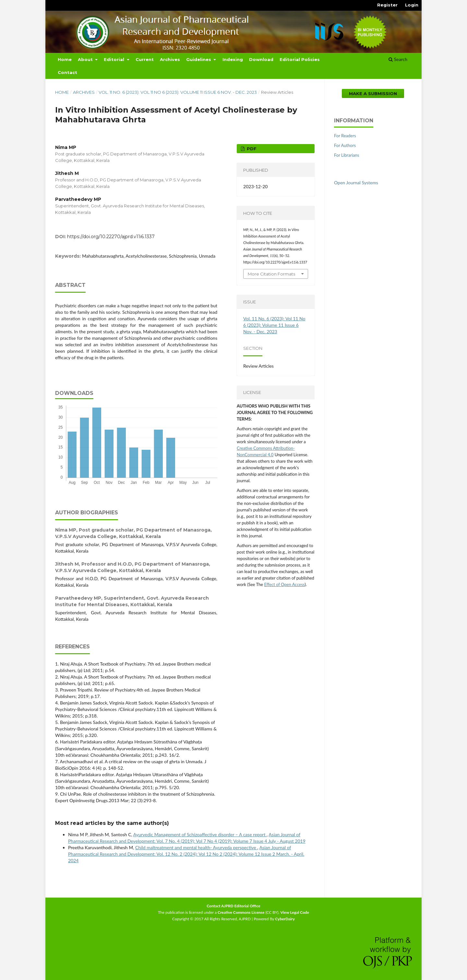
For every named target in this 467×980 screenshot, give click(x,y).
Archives (170, 59)
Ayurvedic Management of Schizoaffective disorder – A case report (200, 834)
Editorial (115, 59)
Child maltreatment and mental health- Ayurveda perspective (196, 847)
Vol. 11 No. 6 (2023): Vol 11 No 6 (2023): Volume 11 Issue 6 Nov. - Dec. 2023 (178, 92)
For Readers (345, 136)
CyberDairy (285, 919)
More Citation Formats (271, 274)
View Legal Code (295, 912)
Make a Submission (373, 93)
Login (412, 5)
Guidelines (199, 59)
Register (387, 5)
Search (398, 59)
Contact (67, 72)
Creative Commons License (241, 912)
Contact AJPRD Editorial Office (233, 906)
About (86, 59)
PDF (251, 149)
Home (65, 59)
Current (145, 59)
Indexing (233, 59)
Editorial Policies (300, 59)
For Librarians (347, 155)
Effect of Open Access (284, 584)
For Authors (345, 145)
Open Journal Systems (356, 183)
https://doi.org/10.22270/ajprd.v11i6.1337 (111, 237)
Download (261, 59)
